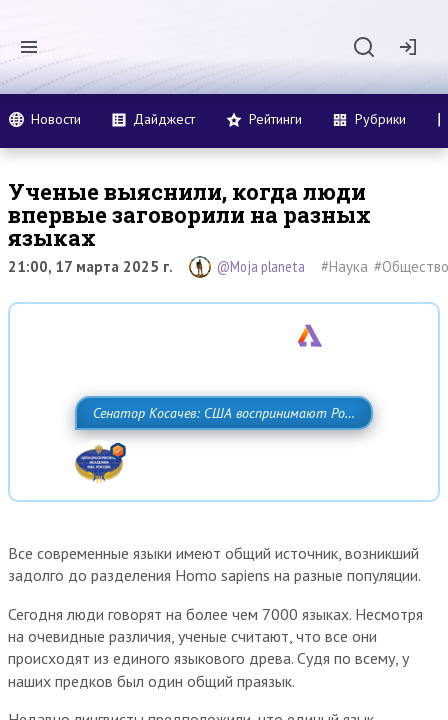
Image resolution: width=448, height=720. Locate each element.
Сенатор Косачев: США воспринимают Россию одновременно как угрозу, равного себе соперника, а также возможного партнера (219, 457)
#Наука (344, 266)
